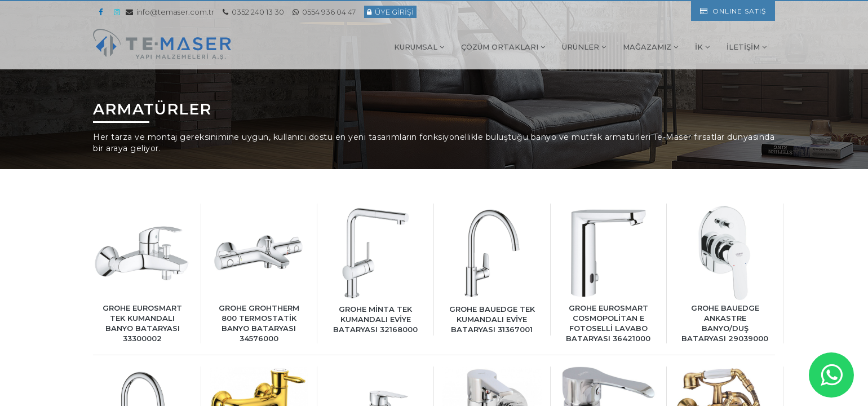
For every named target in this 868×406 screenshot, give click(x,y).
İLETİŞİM (747, 47)
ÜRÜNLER (584, 47)
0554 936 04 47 (324, 12)
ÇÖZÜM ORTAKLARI (503, 47)
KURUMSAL (419, 47)
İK (702, 47)
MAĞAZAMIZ (650, 47)
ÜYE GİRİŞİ (390, 12)
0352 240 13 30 (253, 12)
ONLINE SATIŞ (733, 11)
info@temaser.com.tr (170, 12)
